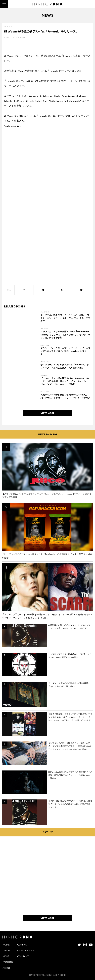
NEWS (6, 956)
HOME (6, 945)
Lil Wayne (21, 37)
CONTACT (23, 945)
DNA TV (6, 951)
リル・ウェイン (10, 37)
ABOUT (6, 968)
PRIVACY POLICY (26, 951)
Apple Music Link (12, 126)
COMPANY (23, 956)
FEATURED (8, 962)
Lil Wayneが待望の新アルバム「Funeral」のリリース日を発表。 (50, 71)
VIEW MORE (47, 413)
